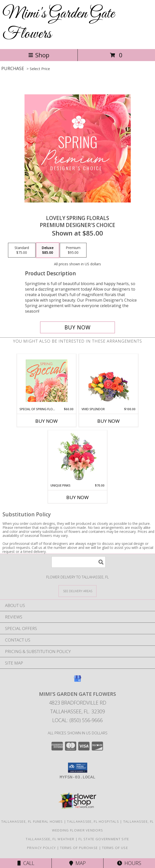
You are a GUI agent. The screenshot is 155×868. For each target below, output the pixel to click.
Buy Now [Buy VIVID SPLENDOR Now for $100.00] (108, 421)
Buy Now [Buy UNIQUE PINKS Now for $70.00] (77, 497)
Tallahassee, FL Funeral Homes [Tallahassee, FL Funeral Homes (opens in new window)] (32, 821)
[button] (78, 768)
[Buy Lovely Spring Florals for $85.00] (77, 327)
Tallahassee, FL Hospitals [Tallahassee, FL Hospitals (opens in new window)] (93, 821)
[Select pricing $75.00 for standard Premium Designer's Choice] (22, 250)
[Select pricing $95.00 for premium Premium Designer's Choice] (73, 250)
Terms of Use (115, 848)
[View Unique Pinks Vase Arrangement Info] (78, 457)
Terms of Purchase (79, 848)
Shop (39, 55)
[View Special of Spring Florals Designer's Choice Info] (47, 381)
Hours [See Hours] (129, 863)
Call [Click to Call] (26, 863)
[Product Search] (78, 562)
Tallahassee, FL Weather (50, 839)
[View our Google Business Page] (77, 681)
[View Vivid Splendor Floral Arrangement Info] (109, 380)
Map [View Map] (77, 863)
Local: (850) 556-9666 (77, 720)
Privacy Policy (41, 848)
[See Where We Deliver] (77, 591)
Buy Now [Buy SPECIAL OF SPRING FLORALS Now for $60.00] (46, 421)
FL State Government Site (104, 839)
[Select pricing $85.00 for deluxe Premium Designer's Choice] (48, 250)
